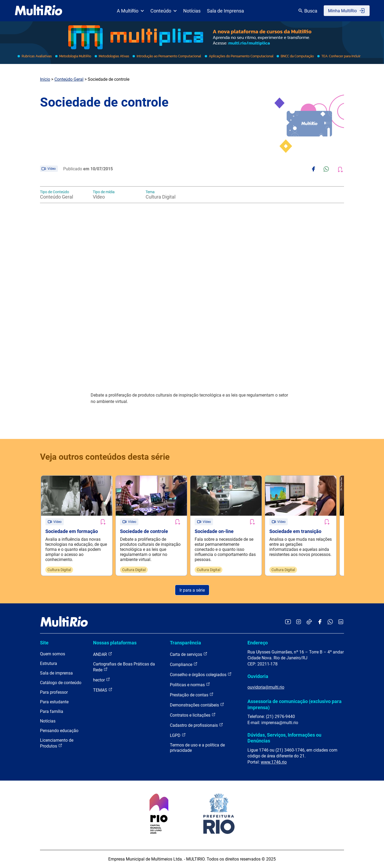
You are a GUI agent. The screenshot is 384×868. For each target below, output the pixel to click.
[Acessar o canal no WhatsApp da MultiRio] (330, 622)
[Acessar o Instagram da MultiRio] (299, 622)
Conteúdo (164, 11)
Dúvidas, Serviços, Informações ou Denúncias (284, 738)
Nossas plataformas (115, 643)
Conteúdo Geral (69, 79)
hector (102, 680)
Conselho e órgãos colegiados (201, 674)
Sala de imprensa (56, 673)
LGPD (178, 735)
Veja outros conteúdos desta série (105, 457)
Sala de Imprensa (225, 11)
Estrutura (49, 663)
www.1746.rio (274, 762)
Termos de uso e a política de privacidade (197, 748)
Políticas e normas (190, 685)
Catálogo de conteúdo (61, 683)
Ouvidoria (258, 676)
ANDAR (103, 654)
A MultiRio (130, 11)
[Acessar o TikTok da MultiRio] (309, 622)
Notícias (192, 11)
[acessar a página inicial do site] (39, 11)
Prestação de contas (192, 695)
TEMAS (103, 690)
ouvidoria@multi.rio (266, 687)
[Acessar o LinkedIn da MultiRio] (341, 622)
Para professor (54, 692)
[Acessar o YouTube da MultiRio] (288, 622)
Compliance (184, 664)
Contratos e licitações (193, 715)
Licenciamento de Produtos (57, 743)
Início (45, 79)
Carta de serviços (189, 654)
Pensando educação (59, 731)
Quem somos (53, 654)
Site (44, 643)
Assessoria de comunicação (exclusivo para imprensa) (295, 704)
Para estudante (54, 702)
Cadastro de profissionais (197, 725)
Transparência (185, 643)
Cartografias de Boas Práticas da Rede (124, 667)
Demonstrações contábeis (197, 705)
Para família (52, 711)
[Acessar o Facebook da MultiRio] (320, 622)
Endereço (258, 643)
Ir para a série (192, 590)
